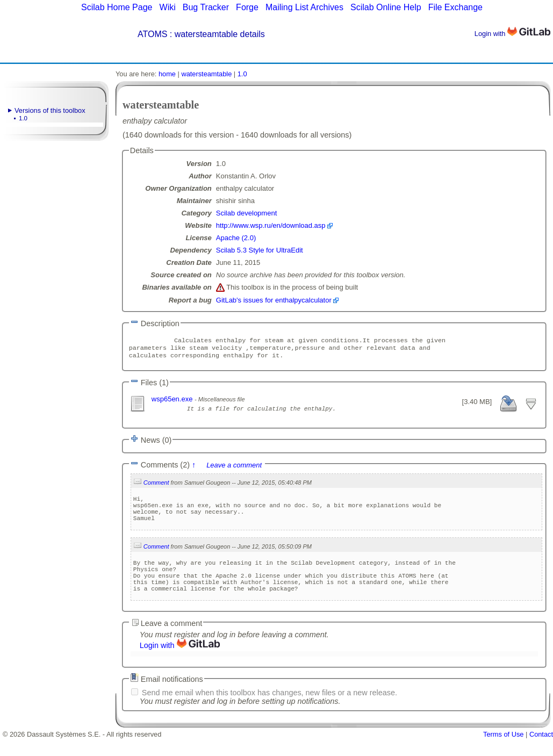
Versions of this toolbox (50, 110)
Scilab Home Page (117, 7)
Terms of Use (503, 752)
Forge (247, 7)
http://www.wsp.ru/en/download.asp (271, 225)
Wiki (168, 7)
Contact (541, 752)
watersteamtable (206, 74)
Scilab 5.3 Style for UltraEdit (260, 250)
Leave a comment (234, 468)
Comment (156, 486)
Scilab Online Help (386, 7)
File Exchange (455, 7)
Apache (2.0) (236, 238)
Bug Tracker (206, 7)
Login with (512, 34)
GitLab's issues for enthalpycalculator (274, 300)
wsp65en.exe (173, 402)
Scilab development (246, 213)
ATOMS (152, 34)
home (167, 74)
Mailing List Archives (304, 7)
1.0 (23, 118)
